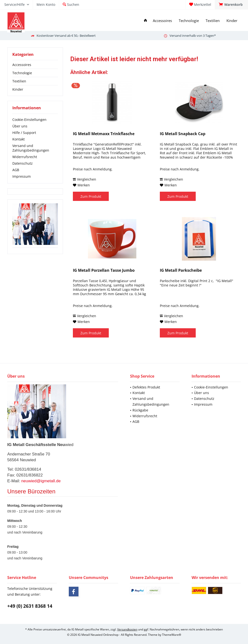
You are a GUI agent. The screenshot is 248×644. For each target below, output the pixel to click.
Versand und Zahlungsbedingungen (31, 148)
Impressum (22, 176)
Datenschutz (23, 163)
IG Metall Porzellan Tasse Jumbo (104, 270)
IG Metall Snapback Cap (183, 134)
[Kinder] (232, 21)
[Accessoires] (162, 21)
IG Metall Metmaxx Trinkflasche (104, 134)
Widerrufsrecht (25, 157)
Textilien (19, 81)
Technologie (22, 73)
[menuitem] (231, 5)
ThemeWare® (172, 635)
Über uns (20, 126)
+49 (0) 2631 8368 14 (30, 606)
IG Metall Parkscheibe (181, 270)
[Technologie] (189, 21)
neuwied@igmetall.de (41, 481)
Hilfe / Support (24, 133)
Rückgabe (140, 410)
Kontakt (19, 139)
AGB (16, 170)
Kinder (18, 89)
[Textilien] (213, 21)
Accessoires (22, 65)
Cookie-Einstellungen (29, 120)
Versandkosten (127, 629)
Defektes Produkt (146, 387)
